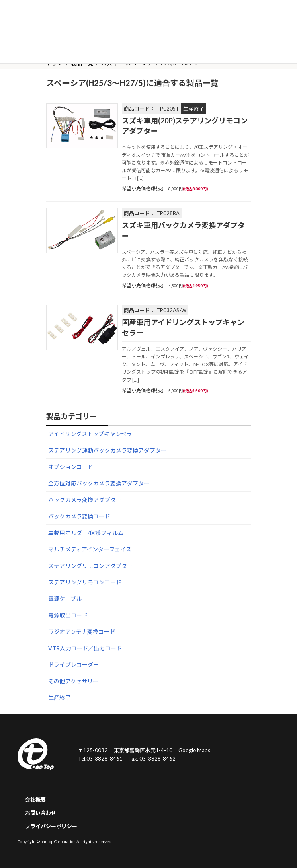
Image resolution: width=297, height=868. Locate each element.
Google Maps (198, 750)
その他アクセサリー (73, 681)
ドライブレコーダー (74, 665)
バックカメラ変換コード (79, 516)
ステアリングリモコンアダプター (90, 566)
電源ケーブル (65, 599)
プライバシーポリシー (51, 826)
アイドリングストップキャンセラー (93, 434)
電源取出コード (68, 615)
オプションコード (71, 467)
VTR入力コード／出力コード (85, 648)
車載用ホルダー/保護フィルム (86, 533)
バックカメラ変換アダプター (85, 500)
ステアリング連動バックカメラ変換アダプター (107, 450)
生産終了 (59, 698)
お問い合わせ (41, 813)
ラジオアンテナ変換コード (82, 632)
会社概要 (35, 800)
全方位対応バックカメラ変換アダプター (99, 483)
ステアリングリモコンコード (85, 582)
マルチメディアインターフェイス (90, 549)
